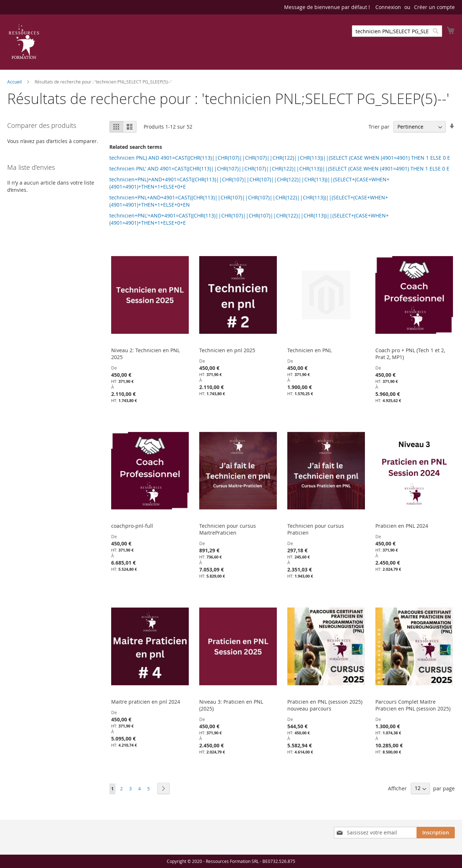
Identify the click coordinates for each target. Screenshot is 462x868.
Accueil (15, 82)
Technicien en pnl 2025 (227, 350)
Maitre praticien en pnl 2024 (146, 702)
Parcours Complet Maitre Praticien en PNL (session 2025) (413, 705)
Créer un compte (434, 7)
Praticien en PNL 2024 (402, 526)
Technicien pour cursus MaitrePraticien (228, 529)
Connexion (388, 7)
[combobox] (397, 31)
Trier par (379, 127)
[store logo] (24, 42)
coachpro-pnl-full (132, 526)
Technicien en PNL (310, 350)
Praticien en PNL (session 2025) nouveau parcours (325, 705)
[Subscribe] (436, 833)
